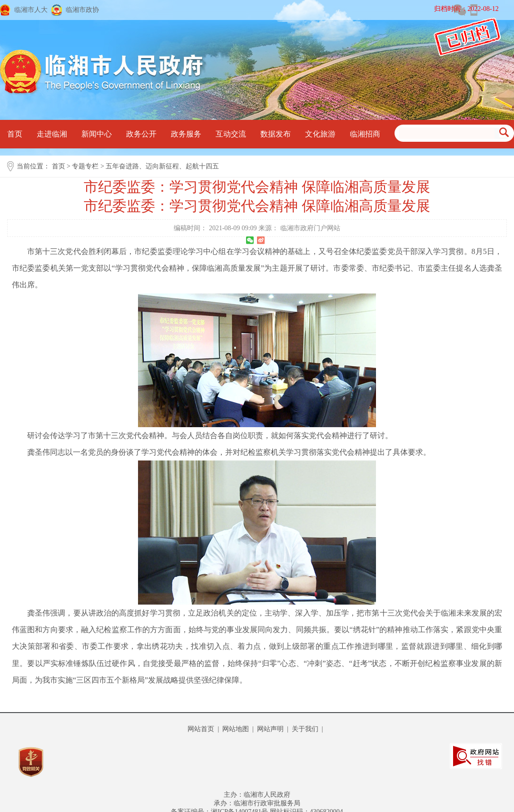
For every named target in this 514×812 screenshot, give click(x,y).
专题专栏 (85, 166)
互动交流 (231, 134)
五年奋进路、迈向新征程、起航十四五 (162, 166)
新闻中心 (97, 134)
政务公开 (141, 134)
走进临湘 (52, 134)
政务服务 (186, 134)
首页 (15, 134)
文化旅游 (320, 134)
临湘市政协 (82, 10)
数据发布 (276, 134)
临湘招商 (365, 134)
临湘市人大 (31, 10)
